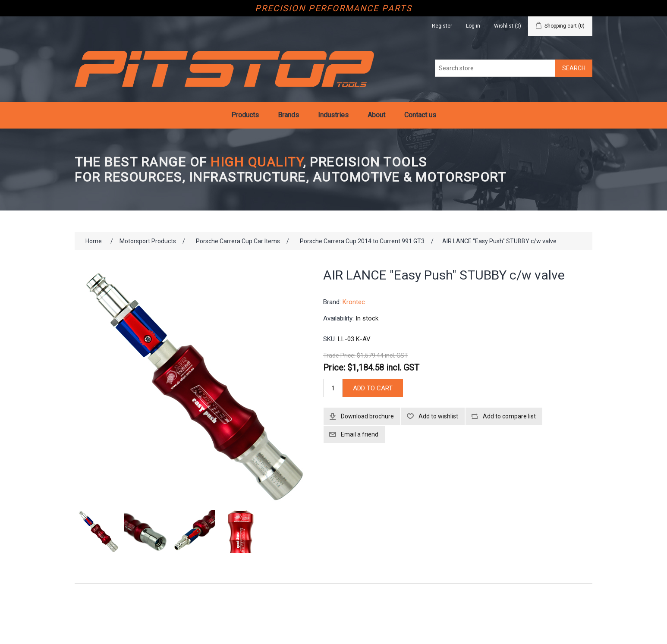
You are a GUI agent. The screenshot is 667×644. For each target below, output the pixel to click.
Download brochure (367, 416)
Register (442, 26)
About (376, 115)
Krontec (354, 302)
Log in (473, 26)
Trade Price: (339, 356)
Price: (334, 367)
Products (245, 115)
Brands (288, 115)
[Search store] (495, 68)
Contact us (420, 115)
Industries (333, 115)
